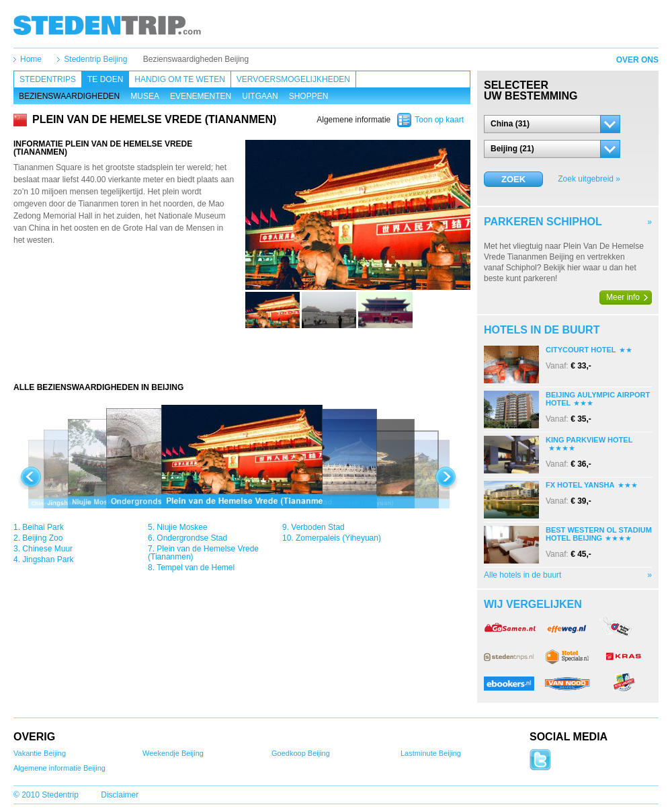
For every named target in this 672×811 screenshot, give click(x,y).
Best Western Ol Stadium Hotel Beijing (599, 534)
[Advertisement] (242, 355)
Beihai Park (43, 527)
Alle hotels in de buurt (522, 575)
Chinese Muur (47, 549)
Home (31, 59)
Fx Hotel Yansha (580, 485)
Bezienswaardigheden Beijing (196, 59)
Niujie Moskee (182, 527)
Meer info (623, 297)
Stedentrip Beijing (95, 59)
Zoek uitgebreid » (589, 179)
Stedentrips (48, 79)
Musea (145, 96)
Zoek (513, 179)
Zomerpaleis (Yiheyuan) (338, 538)
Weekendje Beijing (173, 753)
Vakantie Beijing (40, 753)
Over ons (637, 60)
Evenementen (201, 96)
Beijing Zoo (42, 538)
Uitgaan (260, 96)
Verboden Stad (318, 527)
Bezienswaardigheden (69, 96)
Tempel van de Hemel (196, 568)
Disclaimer (120, 795)
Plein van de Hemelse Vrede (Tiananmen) (203, 553)
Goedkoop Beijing (301, 753)
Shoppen (309, 96)
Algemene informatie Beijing (59, 768)
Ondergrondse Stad (192, 538)
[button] (552, 124)
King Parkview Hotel (589, 440)
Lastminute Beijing (431, 753)
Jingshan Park (48, 559)
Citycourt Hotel (581, 350)
